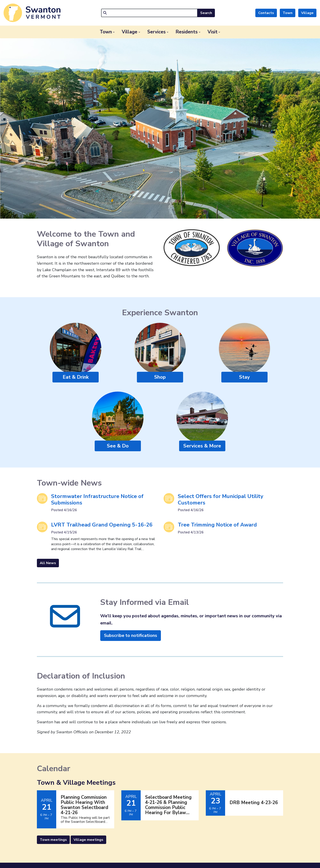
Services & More (202, 446)
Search (206, 13)
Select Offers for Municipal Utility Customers (221, 499)
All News (48, 563)
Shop (160, 377)
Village (307, 13)
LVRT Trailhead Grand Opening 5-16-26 (102, 525)
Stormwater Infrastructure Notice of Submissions (97, 499)
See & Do (118, 446)
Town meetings (53, 840)
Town (288, 13)
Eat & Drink (76, 377)
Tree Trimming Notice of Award (217, 525)
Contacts (266, 13)
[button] (107, 32)
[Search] (149, 13)
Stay (244, 377)
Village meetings (88, 840)
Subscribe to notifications (131, 635)
